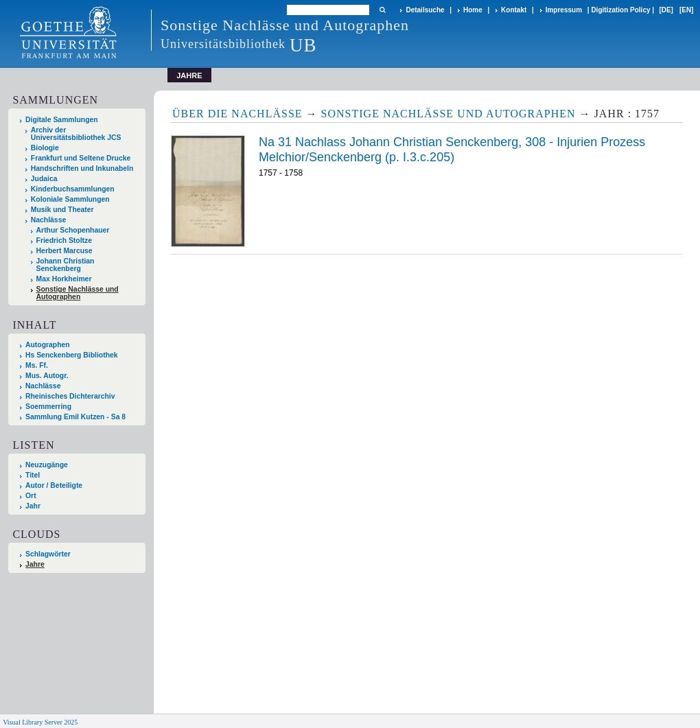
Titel (33, 475)
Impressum (564, 10)
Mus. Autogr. (47, 376)
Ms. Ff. (37, 365)
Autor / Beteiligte (54, 485)
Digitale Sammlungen (62, 120)
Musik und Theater (62, 210)
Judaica (44, 179)
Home (473, 10)
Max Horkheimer (64, 279)
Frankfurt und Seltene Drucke (81, 158)
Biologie (45, 148)
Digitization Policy (620, 10)
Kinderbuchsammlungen (73, 189)
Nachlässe (48, 220)
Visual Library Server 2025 (40, 722)
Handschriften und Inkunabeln (82, 168)
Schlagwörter (48, 554)
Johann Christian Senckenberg (66, 265)
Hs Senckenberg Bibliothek (72, 355)
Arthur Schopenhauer (73, 230)
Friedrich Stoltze (64, 240)
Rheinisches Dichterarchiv (70, 396)
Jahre (35, 564)
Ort (31, 496)
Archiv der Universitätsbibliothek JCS (76, 134)
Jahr (33, 506)
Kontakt (514, 10)
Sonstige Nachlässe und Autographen (78, 293)
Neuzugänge (47, 465)
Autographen (48, 345)
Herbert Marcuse (65, 251)
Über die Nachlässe (237, 114)
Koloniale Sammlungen (70, 199)
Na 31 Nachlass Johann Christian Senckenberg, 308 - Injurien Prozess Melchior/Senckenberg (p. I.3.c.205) (452, 150)
